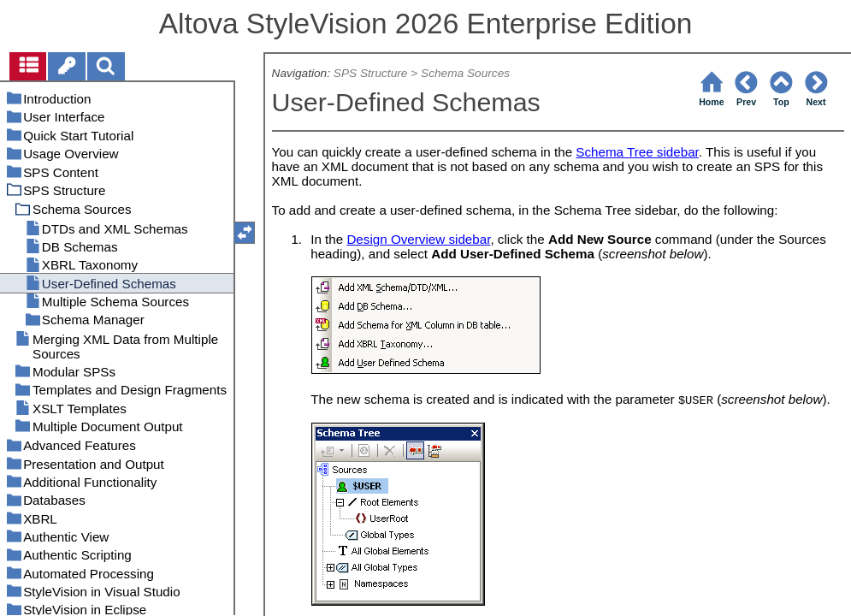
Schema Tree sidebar (637, 152)
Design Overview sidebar (418, 239)
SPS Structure (371, 73)
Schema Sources (465, 73)
